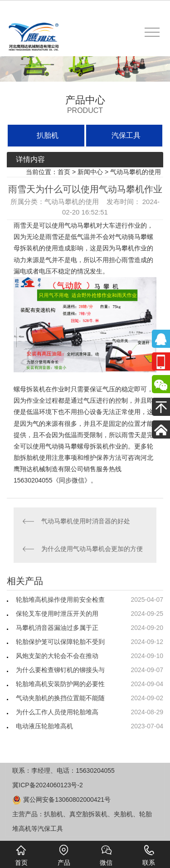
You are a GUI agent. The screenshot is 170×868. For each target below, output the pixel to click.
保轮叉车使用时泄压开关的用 (57, 614)
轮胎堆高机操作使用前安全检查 (60, 600)
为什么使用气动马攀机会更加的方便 (92, 549)
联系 (149, 855)
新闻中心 (90, 172)
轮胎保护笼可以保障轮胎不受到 (60, 642)
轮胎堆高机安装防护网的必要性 (60, 684)
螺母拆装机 (29, 389)
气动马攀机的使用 (136, 172)
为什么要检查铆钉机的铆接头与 (60, 670)
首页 (64, 172)
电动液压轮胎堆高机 (44, 726)
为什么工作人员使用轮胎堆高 (57, 712)
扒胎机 (48, 135)
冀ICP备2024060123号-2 (48, 785)
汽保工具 (126, 135)
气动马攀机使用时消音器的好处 (86, 521)
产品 (64, 855)
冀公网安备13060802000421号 (61, 800)
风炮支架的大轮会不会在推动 (57, 656)
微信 (106, 855)
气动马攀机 (80, 225)
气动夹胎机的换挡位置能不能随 (60, 698)
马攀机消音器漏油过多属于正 (57, 628)
